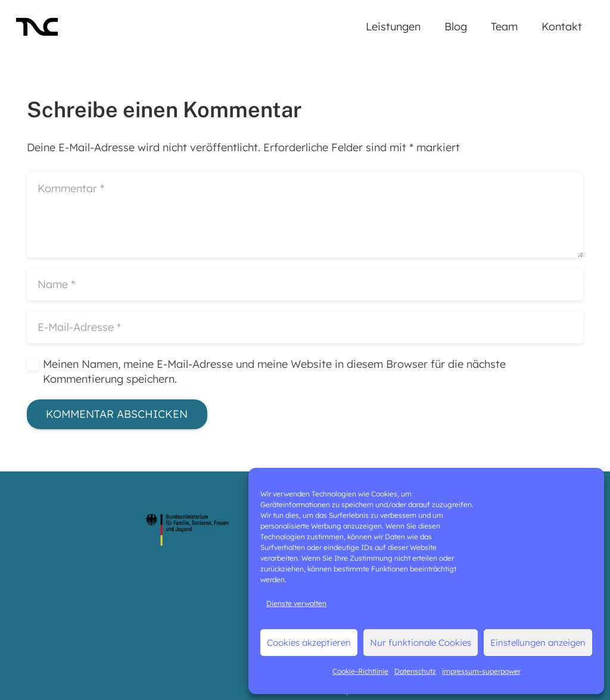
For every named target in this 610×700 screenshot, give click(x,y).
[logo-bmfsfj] (188, 530)
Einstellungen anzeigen (538, 643)
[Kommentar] (305, 215)
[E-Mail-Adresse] (305, 327)
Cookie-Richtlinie (360, 671)
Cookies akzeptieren (309, 643)
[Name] (305, 285)
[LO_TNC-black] (37, 27)
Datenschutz (415, 671)
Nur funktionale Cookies (421, 643)
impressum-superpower (481, 671)
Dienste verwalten (296, 603)
